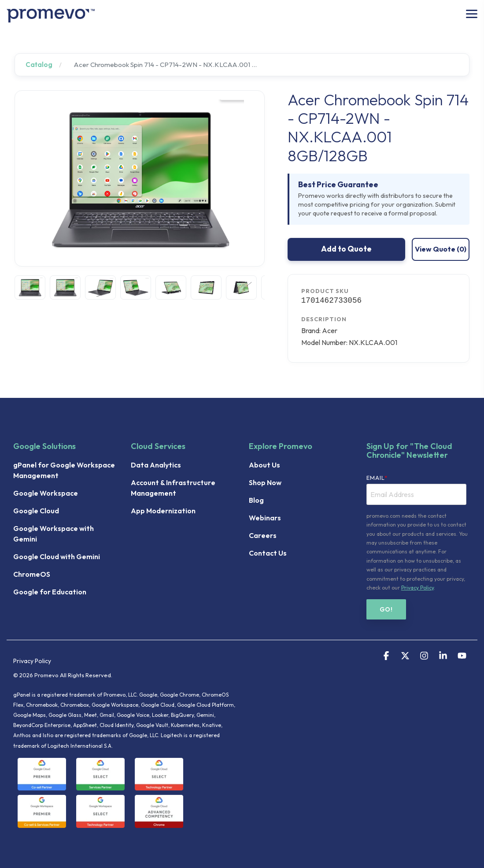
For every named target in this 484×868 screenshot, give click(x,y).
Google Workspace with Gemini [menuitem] (54, 534)
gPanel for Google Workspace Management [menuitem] (65, 470)
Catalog (39, 65)
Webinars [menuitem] (265, 518)
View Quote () (441, 249)
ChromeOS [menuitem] (32, 574)
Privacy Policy (417, 588)
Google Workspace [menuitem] (46, 493)
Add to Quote (346, 249)
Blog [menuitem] (256, 500)
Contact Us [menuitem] (268, 553)
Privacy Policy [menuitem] (32, 661)
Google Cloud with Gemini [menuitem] (57, 556)
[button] (472, 13)
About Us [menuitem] (264, 465)
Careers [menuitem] (263, 535)
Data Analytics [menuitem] (156, 465)
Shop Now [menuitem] (265, 482)
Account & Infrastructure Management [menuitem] (174, 488)
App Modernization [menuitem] (163, 511)
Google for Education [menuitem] (50, 592)
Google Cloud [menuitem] (36, 511)
